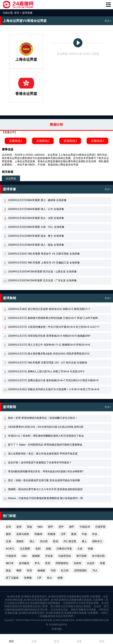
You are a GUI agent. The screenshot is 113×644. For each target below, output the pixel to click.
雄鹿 (60, 578)
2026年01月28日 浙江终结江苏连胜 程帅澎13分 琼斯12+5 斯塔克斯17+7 (49, 309)
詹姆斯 (36, 556)
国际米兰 (97, 541)
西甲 (51, 527)
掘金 (8, 570)
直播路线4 (97, 141)
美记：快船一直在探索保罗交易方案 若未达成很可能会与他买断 (44, 480)
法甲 (63, 534)
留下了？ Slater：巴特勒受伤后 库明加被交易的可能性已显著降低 (45, 445)
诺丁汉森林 (12, 578)
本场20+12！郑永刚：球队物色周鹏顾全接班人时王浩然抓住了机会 (46, 436)
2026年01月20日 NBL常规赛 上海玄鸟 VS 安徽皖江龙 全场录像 (44, 263)
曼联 (8, 534)
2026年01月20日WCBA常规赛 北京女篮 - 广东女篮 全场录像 (42, 280)
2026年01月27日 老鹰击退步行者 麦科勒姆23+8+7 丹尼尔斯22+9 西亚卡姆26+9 (53, 380)
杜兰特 (65, 570)
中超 (84, 534)
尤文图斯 (25, 549)
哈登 (29, 570)
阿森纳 (38, 534)
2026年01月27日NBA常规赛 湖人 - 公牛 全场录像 (36, 209)
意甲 (61, 527)
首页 (17, 13)
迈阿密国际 (80, 570)
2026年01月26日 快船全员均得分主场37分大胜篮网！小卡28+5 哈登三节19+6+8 (54, 389)
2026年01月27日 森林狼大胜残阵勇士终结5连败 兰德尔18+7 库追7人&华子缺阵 (53, 318)
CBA (24, 556)
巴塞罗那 (100, 527)
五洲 (8, 541)
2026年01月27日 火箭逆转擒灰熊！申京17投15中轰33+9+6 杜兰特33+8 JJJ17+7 (54, 327)
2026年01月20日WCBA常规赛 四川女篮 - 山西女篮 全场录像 (42, 271)
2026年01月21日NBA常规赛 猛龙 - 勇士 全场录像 (36, 236)
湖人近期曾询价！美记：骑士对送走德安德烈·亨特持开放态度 (43, 454)
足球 (8, 527)
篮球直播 (27, 13)
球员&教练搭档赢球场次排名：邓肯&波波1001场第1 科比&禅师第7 (46, 471)
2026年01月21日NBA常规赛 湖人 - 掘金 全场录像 (36, 245)
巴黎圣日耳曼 (64, 549)
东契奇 (78, 563)
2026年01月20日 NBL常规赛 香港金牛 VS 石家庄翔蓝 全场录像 (44, 254)
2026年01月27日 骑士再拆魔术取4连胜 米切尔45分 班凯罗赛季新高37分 (49, 354)
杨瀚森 (41, 570)
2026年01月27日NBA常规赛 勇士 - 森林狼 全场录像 (37, 200)
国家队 (20, 541)
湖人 (32, 541)
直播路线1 (16, 141)
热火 (49, 578)
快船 (49, 549)
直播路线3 (70, 141)
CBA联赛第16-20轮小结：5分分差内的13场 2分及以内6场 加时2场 (46, 427)
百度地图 (57, 629)
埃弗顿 (28, 578)
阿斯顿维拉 (62, 563)
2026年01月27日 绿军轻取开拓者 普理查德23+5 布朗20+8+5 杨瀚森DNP (49, 336)
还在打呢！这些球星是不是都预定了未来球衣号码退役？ (40, 462)
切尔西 (44, 541)
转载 (90, 549)
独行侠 (10, 563)
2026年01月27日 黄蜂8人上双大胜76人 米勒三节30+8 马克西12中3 (46, 371)
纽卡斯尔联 (98, 556)
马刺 (53, 570)
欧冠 (56, 541)
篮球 (19, 527)
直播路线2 (43, 141)
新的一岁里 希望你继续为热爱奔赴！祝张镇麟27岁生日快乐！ (43, 418)
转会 (95, 534)
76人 (95, 570)
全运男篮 (11, 178)
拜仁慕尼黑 (70, 541)
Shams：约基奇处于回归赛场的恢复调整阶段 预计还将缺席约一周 (45, 498)
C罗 (39, 578)
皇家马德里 (23, 534)
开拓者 (49, 556)
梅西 (19, 570)
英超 (29, 527)
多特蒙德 (24, 563)
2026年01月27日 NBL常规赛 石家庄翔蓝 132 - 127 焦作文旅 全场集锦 (47, 363)
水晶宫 (91, 563)
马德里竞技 (65, 556)
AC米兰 (10, 549)
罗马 (37, 563)
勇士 (84, 541)
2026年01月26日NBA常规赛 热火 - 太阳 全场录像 (36, 218)
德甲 (72, 527)
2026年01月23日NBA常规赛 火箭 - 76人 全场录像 (36, 227)
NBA (40, 527)
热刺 (38, 549)
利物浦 (51, 534)
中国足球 (85, 527)
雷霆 (102, 563)
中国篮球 (11, 556)
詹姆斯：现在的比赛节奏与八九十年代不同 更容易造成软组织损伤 (45, 489)
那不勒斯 (82, 556)
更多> (108, 21)
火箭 (80, 549)
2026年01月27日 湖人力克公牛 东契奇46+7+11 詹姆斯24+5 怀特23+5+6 (49, 345)
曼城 (74, 534)
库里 (48, 563)
